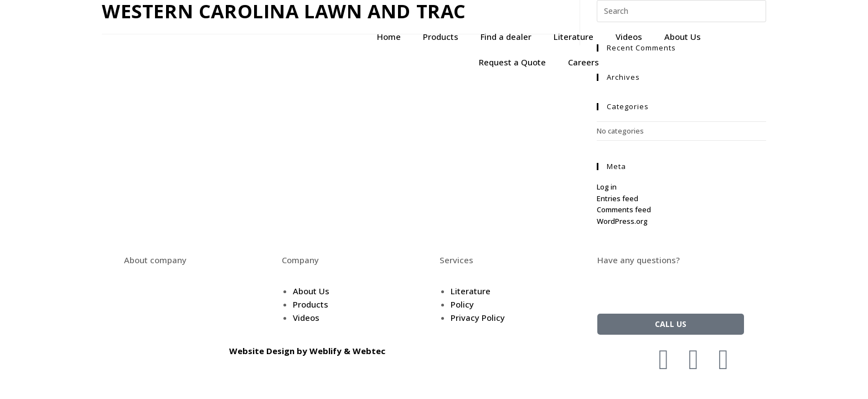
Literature (573, 37)
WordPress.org (622, 221)
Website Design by (269, 351)
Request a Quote (512, 62)
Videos (629, 37)
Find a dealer (506, 37)
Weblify (325, 351)
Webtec (369, 351)
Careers (583, 62)
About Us (683, 37)
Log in (607, 187)
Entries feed (618, 198)
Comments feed (624, 209)
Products (441, 37)
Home (389, 37)
